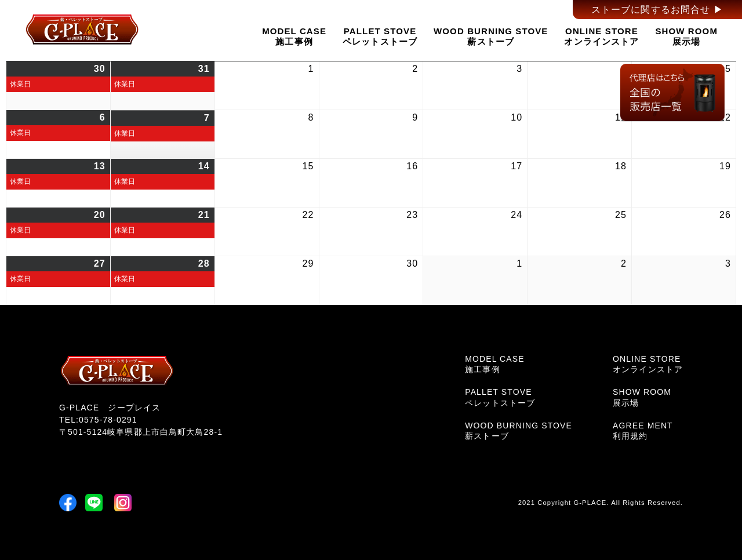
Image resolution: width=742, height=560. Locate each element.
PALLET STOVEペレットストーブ (380, 36)
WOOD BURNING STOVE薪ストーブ (491, 36)
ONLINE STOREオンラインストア (601, 36)
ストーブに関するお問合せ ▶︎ (657, 10)
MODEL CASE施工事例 (294, 36)
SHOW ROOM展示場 (686, 36)
